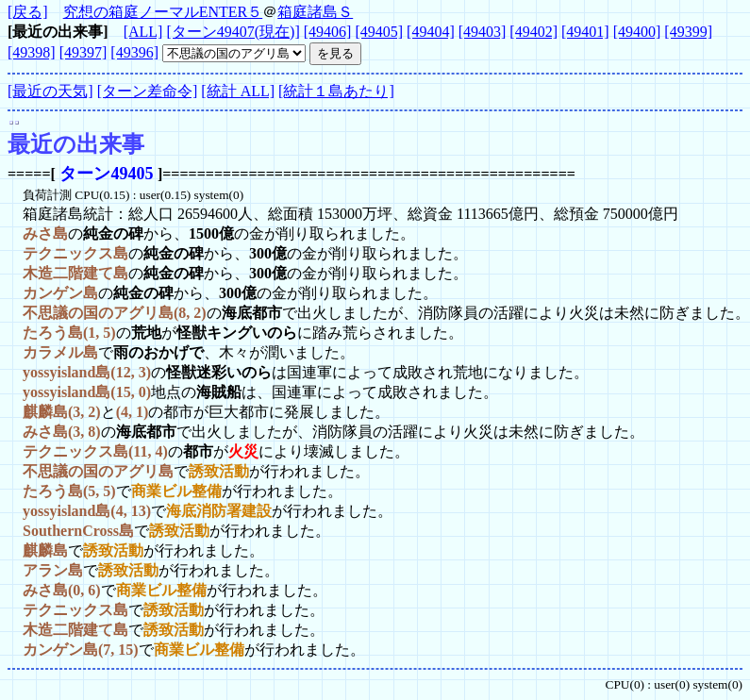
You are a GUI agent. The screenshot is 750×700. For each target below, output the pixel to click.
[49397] (83, 52)
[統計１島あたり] (336, 91)
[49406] (328, 32)
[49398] (32, 52)
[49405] (379, 32)
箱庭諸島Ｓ (315, 12)
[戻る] (28, 12)
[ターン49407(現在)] (233, 32)
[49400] (637, 32)
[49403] (483, 32)
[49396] (134, 52)
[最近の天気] (50, 91)
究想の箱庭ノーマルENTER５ (163, 12)
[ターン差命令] (148, 91)
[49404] (431, 32)
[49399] (688, 32)
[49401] (585, 32)
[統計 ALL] (238, 91)
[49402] (533, 32)
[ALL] (143, 32)
